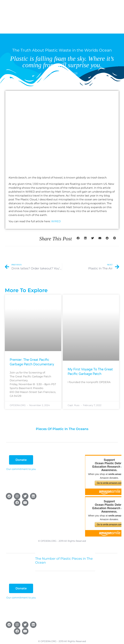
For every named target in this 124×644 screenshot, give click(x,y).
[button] (78, 238)
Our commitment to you (21, 469)
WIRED (56, 221)
